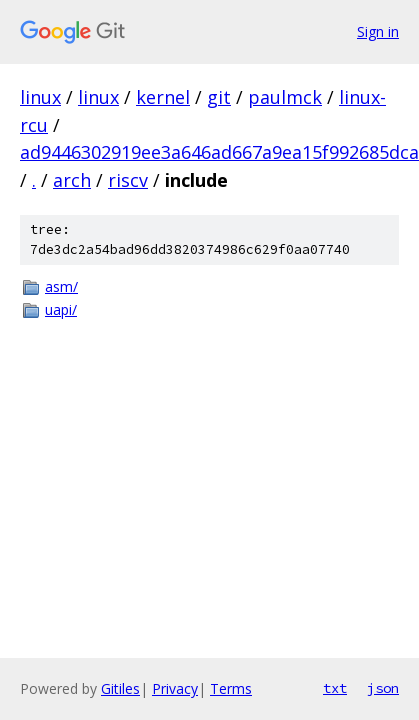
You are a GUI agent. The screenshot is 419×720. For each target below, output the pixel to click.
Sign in (378, 31)
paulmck (285, 97)
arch (72, 180)
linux (40, 97)
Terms (231, 688)
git (219, 97)
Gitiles (120, 688)
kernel (163, 97)
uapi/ (61, 309)
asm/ (61, 286)
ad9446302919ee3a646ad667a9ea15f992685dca (219, 152)
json (383, 688)
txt (335, 688)
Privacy (175, 688)
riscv (128, 180)
